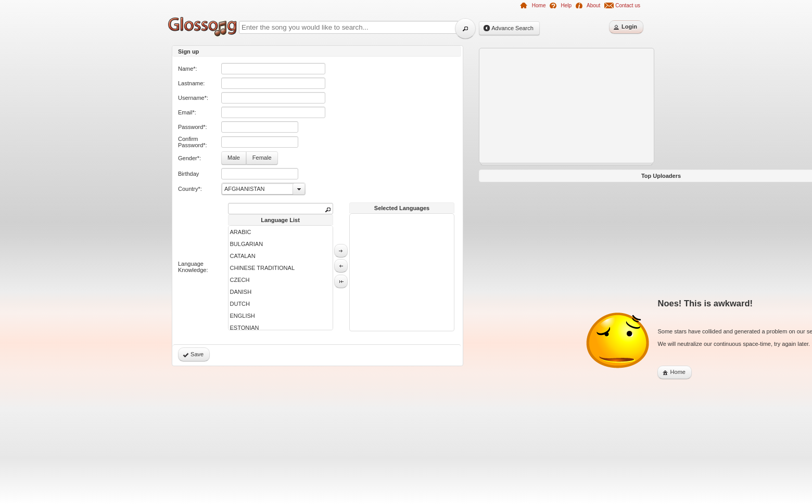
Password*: (193, 127)
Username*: (193, 98)
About (593, 5)
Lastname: (191, 83)
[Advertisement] (125, 204)
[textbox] (273, 69)
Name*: (188, 69)
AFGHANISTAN (244, 189)
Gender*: (189, 158)
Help (566, 5)
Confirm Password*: (193, 142)
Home (539, 5)
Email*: (187, 112)
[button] (465, 29)
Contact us (628, 5)
